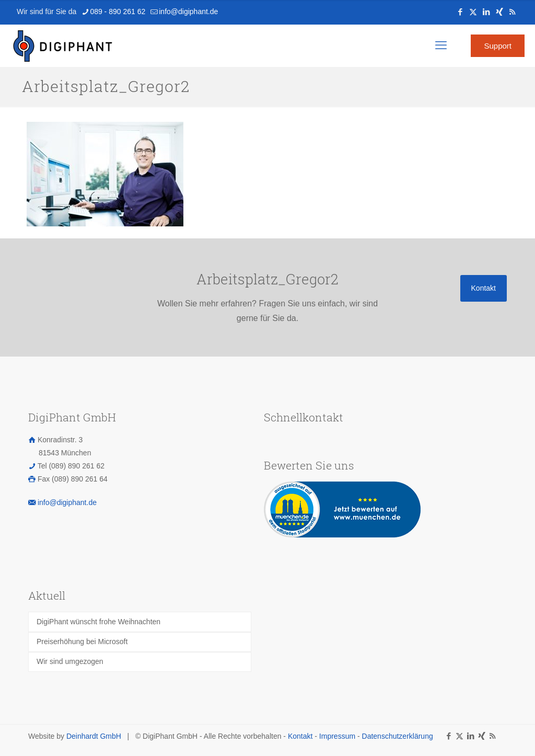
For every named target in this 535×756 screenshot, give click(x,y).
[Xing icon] (499, 12)
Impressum (337, 736)
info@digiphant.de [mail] (188, 12)
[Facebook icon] (460, 12)
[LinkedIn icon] (486, 12)
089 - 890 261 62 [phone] (118, 12)
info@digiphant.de (67, 502)
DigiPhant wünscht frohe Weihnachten (98, 622)
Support (498, 46)
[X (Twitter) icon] (473, 12)
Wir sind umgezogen (70, 661)
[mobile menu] (441, 45)
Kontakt (300, 736)
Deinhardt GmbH (94, 736)
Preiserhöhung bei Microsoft (82, 642)
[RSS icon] (512, 12)
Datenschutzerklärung (398, 736)
